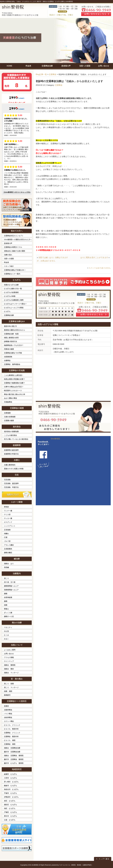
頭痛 (6, 605)
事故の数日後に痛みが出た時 (15, 394)
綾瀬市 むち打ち (10, 774)
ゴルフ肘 (7, 541)
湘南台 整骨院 (10, 665)
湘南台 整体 (9, 669)
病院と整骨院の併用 (11, 338)
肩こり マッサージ (11, 687)
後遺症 (6, 706)
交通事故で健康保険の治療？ (15, 383)
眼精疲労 (7, 695)
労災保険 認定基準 (11, 483)
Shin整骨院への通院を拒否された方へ (18, 240)
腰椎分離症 (8, 553)
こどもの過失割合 (10, 435)
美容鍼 (6, 567)
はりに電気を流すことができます (94, 257)
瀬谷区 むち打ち (10, 805)
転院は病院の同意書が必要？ (15, 379)
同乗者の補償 (9, 349)
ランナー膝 (8, 511)
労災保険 (7, 480)
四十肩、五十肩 (10, 582)
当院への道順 (9, 259)
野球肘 (6, 507)
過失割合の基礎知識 (11, 432)
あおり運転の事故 (10, 398)
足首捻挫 (7, 530)
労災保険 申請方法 (11, 487)
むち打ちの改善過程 (11, 292)
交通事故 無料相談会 (12, 364)
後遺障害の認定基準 (11, 450)
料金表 (6, 262)
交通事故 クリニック (12, 733)
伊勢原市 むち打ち (11, 797)
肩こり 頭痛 (9, 684)
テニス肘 (7, 515)
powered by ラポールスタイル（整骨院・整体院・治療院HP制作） (72, 865)
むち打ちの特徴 (10, 296)
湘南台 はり (9, 564)
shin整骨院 (35, 865)
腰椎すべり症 (9, 616)
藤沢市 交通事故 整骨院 (14, 759)
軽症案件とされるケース (13, 391)
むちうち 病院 (10, 740)
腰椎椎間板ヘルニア (11, 586)
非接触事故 (8, 402)
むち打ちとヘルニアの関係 (14, 308)
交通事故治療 (9, 315)
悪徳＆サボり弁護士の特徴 (14, 469)
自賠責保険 (8, 357)
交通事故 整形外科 (11, 737)
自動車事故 (8, 710)
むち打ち (7, 311)
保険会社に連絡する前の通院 (15, 251)
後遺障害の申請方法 (11, 454)
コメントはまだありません (100, 268)
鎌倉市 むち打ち (10, 786)
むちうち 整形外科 (11, 729)
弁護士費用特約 (10, 465)
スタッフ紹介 (9, 266)
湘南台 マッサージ (11, 673)
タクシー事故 (9, 721)
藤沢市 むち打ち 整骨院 (14, 763)
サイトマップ (9, 661)
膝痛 (6, 601)
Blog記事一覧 (41, 74)
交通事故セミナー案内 (12, 274)
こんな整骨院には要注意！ (14, 375)
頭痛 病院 (8, 691)
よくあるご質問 (10, 650)
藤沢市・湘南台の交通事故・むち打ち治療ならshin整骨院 (55, 2)
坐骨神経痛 (8, 597)
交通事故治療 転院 (11, 334)
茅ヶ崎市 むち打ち (11, 782)
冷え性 (6, 631)
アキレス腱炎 (9, 545)
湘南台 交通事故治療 (12, 748)
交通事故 (53, 74)
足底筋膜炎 (8, 549)
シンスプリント (10, 526)
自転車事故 (8, 717)
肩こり (6, 578)
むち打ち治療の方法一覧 (13, 289)
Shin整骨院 (55, 439)
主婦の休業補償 (10, 417)
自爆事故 (7, 361)
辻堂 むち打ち (10, 820)
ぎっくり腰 (8, 613)
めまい (6, 639)
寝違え (6, 609)
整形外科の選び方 (10, 326)
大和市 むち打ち (10, 778)
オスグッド (8, 522)
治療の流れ (8, 255)
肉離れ (6, 534)
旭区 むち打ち (10, 808)
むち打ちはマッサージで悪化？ (15, 304)
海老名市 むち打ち (11, 789)
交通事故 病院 (10, 744)
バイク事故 (8, 714)
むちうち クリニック (12, 725)
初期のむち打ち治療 (11, 285)
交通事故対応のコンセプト (14, 236)
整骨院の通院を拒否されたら (15, 330)
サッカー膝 (8, 518)
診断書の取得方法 (10, 341)
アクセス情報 (9, 657)
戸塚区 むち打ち (10, 812)
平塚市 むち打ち (10, 793)
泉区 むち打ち (10, 801)
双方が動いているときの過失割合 (16, 439)
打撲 (6, 537)
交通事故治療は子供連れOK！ (15, 270)
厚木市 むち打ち (10, 816)
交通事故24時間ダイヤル (13, 247)
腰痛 (6, 594)
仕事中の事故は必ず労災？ (14, 387)
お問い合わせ (9, 654)
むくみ (6, 635)
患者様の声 (8, 243)
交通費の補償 (9, 421)
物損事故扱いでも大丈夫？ (14, 345)
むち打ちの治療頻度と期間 (14, 300)
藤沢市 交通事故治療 (12, 752)
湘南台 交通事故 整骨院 (14, 756)
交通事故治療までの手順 (13, 353)
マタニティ (8, 627)
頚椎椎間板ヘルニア (11, 590)
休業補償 (7, 413)
